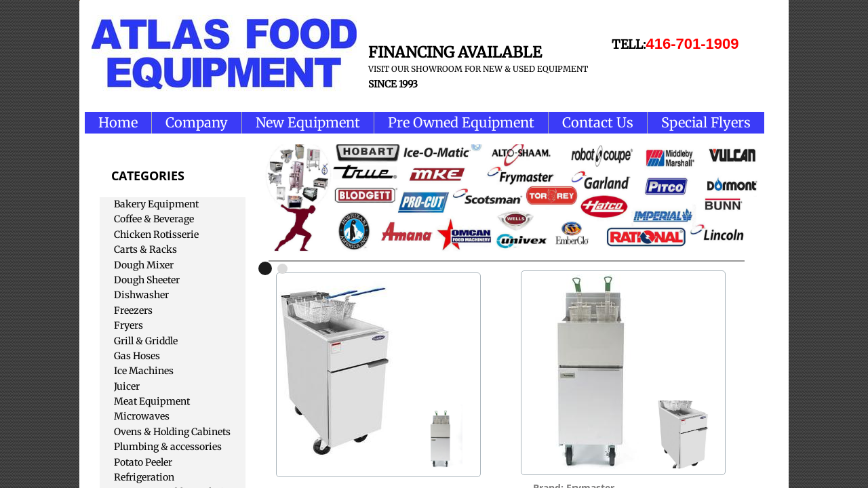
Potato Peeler (143, 462)
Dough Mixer (144, 265)
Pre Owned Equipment (461, 122)
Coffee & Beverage (154, 219)
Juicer (127, 386)
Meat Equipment (152, 401)
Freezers (133, 310)
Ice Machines (144, 371)
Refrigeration (144, 477)
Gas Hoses (137, 356)
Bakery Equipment (156, 204)
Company (197, 122)
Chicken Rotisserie (156, 235)
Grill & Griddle (146, 341)
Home (118, 122)
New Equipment (308, 122)
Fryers (129, 325)
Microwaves (142, 416)
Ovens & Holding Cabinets (172, 432)
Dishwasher (141, 295)
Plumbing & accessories (168, 447)
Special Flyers (706, 122)
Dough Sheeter (147, 280)
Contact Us (598, 122)
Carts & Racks (145, 249)
